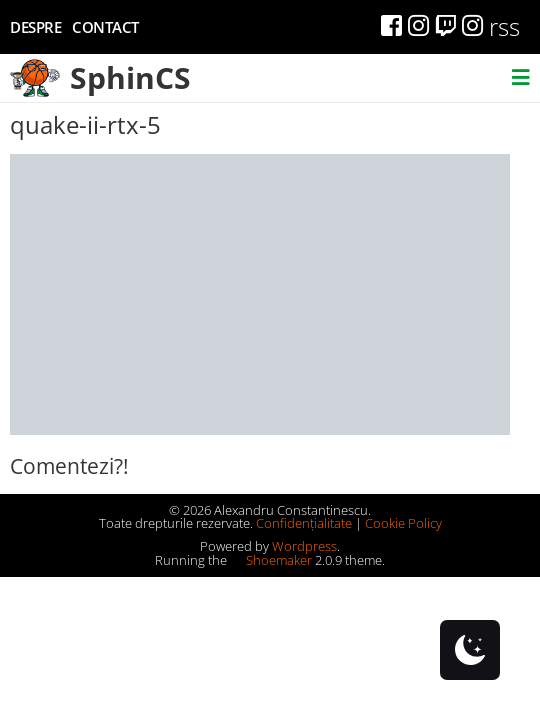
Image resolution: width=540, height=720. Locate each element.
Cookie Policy (403, 523)
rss (504, 26)
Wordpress (304, 546)
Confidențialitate (304, 523)
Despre (35, 27)
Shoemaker (271, 560)
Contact (105, 27)
